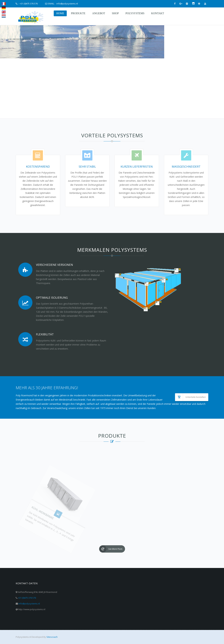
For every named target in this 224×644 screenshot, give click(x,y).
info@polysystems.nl (29, 604)
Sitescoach (52, 637)
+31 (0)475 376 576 (27, 598)
